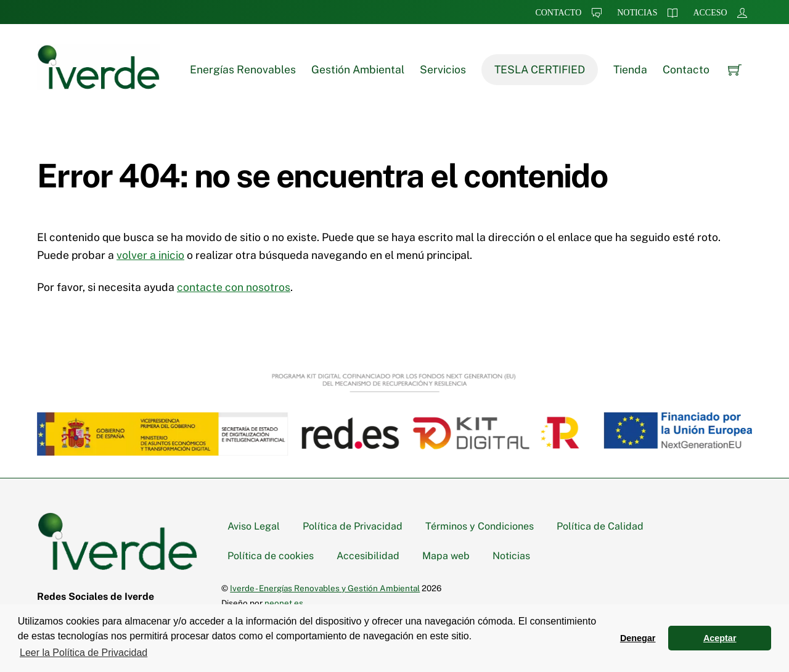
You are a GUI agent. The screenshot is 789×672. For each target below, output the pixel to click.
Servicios (443, 69)
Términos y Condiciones (480, 526)
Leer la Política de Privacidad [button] (84, 653)
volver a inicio (150, 255)
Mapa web (446, 556)
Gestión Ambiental (358, 69)
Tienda (630, 69)
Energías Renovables (243, 69)
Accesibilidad (368, 556)
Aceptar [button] (720, 638)
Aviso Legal (254, 526)
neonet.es (284, 603)
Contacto (686, 69)
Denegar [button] (638, 638)
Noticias (511, 556)
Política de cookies (271, 556)
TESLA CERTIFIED (540, 69)
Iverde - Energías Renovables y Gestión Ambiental (325, 588)
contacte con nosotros (234, 287)
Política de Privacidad (353, 526)
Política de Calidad (600, 526)
